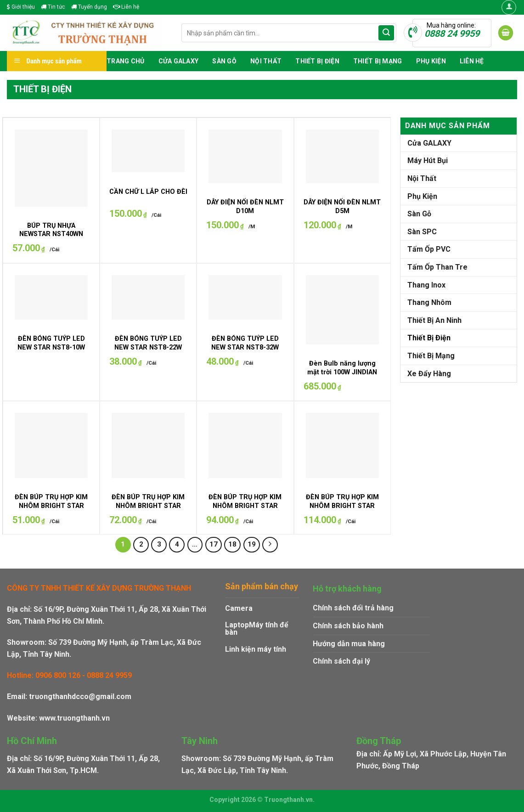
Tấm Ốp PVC (429, 249)
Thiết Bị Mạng (378, 61)
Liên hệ (126, 7)
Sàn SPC (422, 232)
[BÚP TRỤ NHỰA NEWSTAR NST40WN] (51, 168)
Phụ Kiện (431, 61)
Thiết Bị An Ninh (434, 320)
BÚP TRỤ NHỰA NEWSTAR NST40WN (51, 230)
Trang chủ (126, 61)
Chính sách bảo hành (348, 626)
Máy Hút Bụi (428, 161)
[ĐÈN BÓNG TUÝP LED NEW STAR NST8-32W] (245, 298)
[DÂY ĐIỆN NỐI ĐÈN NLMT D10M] (245, 156)
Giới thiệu (21, 7)
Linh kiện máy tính (256, 649)
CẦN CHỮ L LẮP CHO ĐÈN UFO (157, 192)
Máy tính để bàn (257, 629)
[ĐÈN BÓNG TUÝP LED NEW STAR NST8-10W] (51, 298)
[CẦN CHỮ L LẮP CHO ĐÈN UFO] (148, 151)
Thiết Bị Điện (317, 61)
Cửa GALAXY (179, 61)
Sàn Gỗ (224, 61)
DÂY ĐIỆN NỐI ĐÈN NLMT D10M (245, 207)
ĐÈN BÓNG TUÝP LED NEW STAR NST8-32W (245, 343)
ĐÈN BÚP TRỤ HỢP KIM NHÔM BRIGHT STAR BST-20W (51, 506)
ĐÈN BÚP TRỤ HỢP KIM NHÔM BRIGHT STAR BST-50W (342, 506)
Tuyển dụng (89, 7)
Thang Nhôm (429, 302)
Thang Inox (426, 285)
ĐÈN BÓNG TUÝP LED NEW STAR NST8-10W (51, 343)
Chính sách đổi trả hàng (353, 608)
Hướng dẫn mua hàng (349, 644)
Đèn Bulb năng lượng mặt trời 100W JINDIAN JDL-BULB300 (342, 372)
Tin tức (53, 7)
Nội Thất (266, 61)
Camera (239, 608)
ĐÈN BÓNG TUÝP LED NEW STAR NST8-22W (148, 343)
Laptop (237, 625)
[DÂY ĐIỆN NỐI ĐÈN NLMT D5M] (342, 156)
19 (252, 544)
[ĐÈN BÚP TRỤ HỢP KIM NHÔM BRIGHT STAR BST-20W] (51, 445)
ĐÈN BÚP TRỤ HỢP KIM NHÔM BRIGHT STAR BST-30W (148, 506)
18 (232, 544)
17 (214, 544)
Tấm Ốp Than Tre (437, 267)
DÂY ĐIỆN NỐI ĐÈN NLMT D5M (342, 207)
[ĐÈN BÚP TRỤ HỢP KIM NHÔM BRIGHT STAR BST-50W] (342, 445)
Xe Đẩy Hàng (429, 374)
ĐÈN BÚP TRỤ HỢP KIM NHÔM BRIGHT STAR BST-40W (245, 506)
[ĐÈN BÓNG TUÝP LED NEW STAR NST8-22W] (148, 298)
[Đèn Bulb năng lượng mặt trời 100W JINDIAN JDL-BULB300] (342, 310)
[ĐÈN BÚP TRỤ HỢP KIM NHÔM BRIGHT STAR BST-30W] (148, 445)
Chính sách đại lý (341, 661)
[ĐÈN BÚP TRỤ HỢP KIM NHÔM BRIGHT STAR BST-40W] (245, 445)
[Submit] (386, 33)
